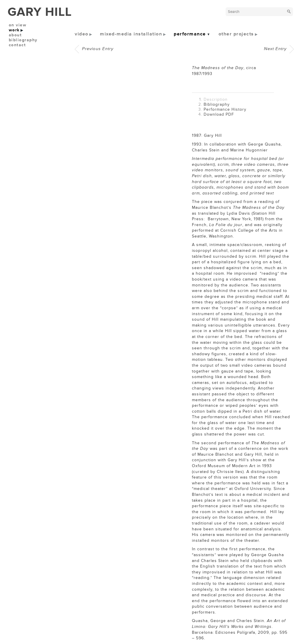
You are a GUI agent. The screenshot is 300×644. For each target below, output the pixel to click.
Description (216, 99)
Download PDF (219, 114)
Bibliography (217, 104)
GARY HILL (40, 12)
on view (18, 25)
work (14, 30)
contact (17, 45)
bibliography (23, 40)
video (82, 34)
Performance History (225, 109)
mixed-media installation (131, 34)
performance (190, 34)
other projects (236, 34)
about (15, 35)
